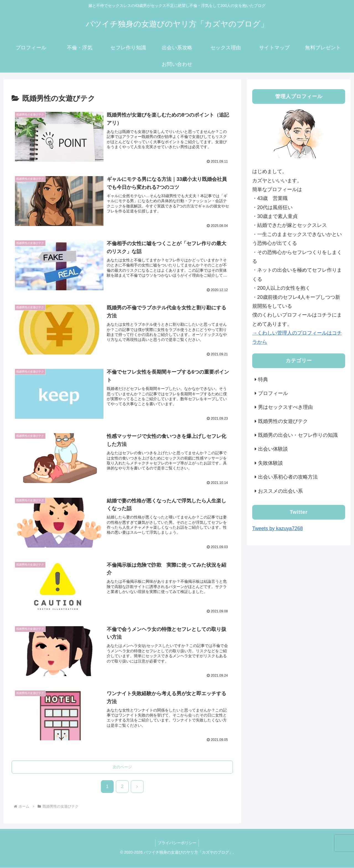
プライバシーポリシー (177, 843)
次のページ (122, 767)
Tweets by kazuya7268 (278, 528)
